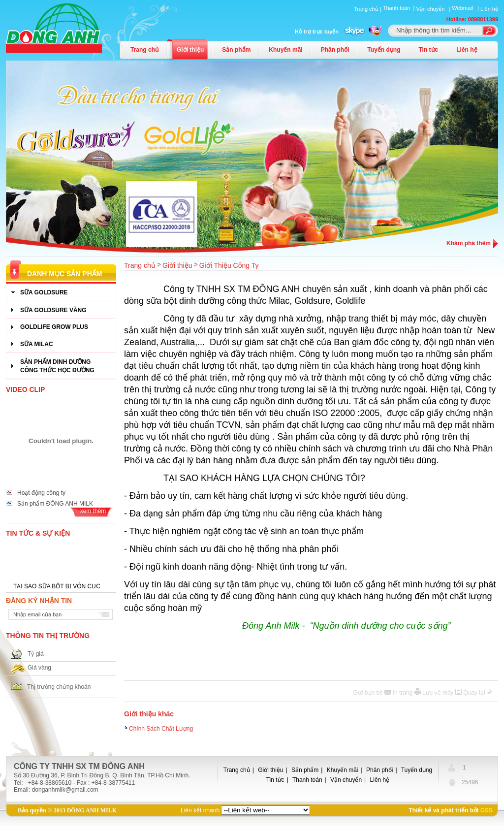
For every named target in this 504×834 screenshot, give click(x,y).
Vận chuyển (346, 780)
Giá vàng (39, 668)
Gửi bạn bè (369, 693)
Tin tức (428, 50)
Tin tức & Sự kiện (38, 533)
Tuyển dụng (384, 50)
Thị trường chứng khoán (59, 687)
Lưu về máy (439, 693)
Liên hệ (489, 9)
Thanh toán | (400, 8)
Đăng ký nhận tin (39, 601)
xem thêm (93, 511)
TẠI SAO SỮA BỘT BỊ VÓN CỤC (57, 587)
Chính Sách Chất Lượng (161, 727)
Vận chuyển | (434, 9)
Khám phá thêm (469, 243)
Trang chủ (144, 50)
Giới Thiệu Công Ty (229, 265)
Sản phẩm (236, 50)
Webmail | (466, 8)
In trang (404, 693)
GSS (487, 810)
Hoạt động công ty (41, 493)
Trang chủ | (368, 9)
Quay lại (475, 693)
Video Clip (25, 389)
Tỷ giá (36, 654)
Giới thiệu (190, 50)
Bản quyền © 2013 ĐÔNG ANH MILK (67, 810)
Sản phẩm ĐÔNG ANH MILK (55, 504)
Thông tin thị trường (48, 636)
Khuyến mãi (285, 50)
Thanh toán (307, 780)
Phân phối (335, 50)
